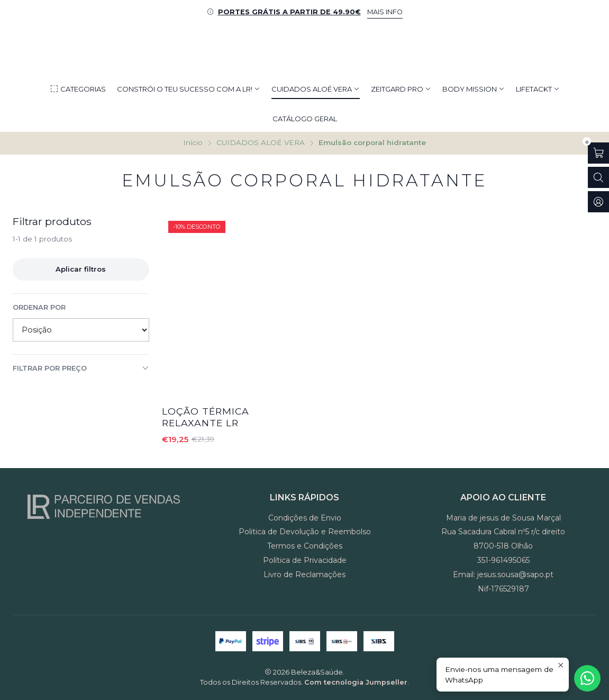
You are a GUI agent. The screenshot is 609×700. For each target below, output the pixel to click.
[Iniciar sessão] (598, 202)
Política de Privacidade (305, 560)
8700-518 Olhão (503, 546)
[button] (78, 89)
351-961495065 (503, 560)
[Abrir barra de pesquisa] (598, 177)
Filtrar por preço (81, 368)
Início (193, 143)
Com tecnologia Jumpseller (356, 682)
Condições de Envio (305, 518)
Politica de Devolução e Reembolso (305, 532)
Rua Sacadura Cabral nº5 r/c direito (503, 532)
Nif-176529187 (503, 589)
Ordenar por (39, 307)
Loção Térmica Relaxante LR (206, 417)
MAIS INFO (385, 12)
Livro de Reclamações (304, 575)
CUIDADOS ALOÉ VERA (261, 143)
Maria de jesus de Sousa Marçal (503, 518)
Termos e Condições (305, 546)
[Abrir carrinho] (598, 153)
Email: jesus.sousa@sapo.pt (503, 575)
